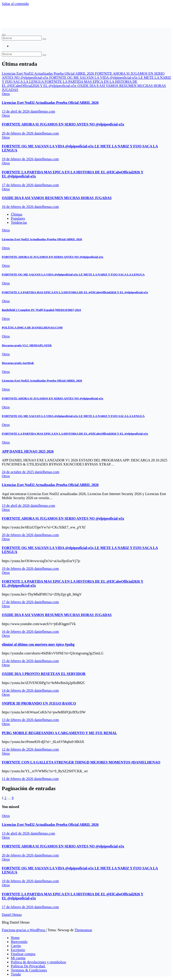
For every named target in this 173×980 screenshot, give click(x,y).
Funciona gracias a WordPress (24, 930)
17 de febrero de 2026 (18, 185)
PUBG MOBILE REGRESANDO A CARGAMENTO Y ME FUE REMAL (59, 733)
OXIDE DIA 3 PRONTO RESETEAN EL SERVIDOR (44, 674)
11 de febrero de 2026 (18, 779)
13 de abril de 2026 (16, 111)
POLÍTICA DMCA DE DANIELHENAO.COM (32, 327)
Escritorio (18, 950)
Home (15, 938)
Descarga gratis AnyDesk (18, 363)
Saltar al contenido (15, 4)
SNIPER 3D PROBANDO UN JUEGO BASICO (39, 703)
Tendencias (19, 222)
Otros (6, 94)
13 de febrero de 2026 (18, 720)
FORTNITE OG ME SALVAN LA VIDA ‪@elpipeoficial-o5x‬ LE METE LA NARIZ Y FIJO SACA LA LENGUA (73, 274)
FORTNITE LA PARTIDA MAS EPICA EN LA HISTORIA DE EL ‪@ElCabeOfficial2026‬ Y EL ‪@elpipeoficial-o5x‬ (75, 292)
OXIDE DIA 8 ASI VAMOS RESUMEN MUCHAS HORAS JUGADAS (57, 198)
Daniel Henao (23, 15)
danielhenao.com (43, 111)
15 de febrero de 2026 (18, 661)
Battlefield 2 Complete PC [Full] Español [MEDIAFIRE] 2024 (41, 310)
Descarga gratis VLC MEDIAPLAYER (27, 345)
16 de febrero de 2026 (18, 207)
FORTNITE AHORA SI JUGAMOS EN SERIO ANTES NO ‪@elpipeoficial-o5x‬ (63, 124)
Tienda (16, 974)
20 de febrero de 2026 (18, 133)
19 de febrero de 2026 (18, 159)
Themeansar (83, 930)
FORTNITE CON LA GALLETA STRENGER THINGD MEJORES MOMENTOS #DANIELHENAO (81, 762)
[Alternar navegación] (4, 35)
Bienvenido (19, 942)
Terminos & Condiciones (29, 970)
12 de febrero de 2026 (18, 749)
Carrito (16, 946)
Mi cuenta (18, 958)
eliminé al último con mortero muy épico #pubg (38, 644)
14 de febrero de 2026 (18, 690)
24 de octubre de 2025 (18, 472)
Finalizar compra (23, 954)
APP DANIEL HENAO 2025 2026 (28, 451)
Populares (18, 218)
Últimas (17, 214)
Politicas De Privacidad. (28, 966)
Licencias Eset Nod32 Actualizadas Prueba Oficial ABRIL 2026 (50, 103)
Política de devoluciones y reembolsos (38, 962)
